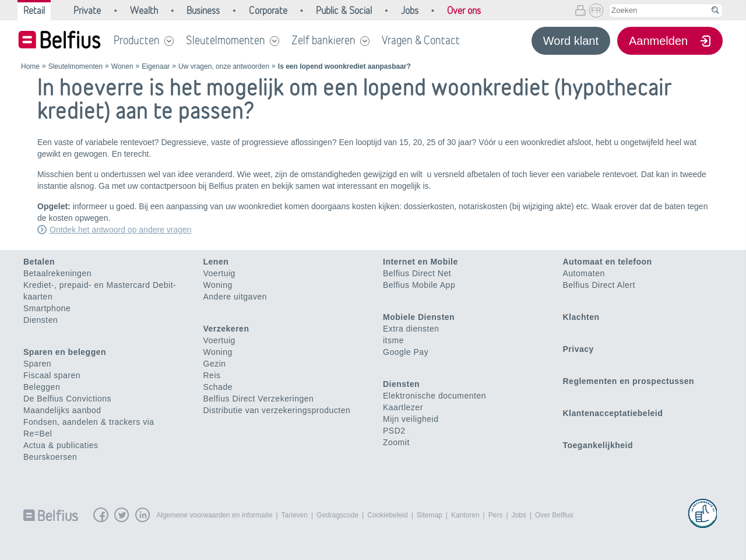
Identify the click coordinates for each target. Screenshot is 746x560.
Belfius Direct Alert (599, 285)
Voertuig (219, 273)
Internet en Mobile (420, 262)
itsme (393, 340)
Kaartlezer (403, 407)
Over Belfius (554, 515)
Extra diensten (411, 329)
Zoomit (396, 442)
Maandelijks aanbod (62, 410)
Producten (137, 40)
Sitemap (430, 515)
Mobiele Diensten (419, 317)
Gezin (215, 364)
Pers (496, 515)
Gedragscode (337, 515)
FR (596, 10)
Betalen (39, 262)
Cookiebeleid (387, 515)
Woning (218, 285)
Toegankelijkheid (598, 445)
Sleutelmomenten (226, 40)
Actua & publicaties (61, 445)
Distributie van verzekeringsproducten (277, 410)
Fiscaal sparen (52, 375)
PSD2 (394, 431)
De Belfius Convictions (67, 399)
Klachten (581, 317)
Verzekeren (226, 329)
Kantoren (465, 515)
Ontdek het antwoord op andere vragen (121, 230)
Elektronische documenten (434, 396)
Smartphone (47, 308)
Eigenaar (156, 66)
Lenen (216, 262)
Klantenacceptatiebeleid (613, 413)
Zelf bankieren (323, 40)
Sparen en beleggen (65, 352)
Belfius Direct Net (417, 273)
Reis (212, 375)
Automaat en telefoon (608, 262)
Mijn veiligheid (411, 419)
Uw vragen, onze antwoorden (224, 66)
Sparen (37, 364)
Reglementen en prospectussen (629, 381)
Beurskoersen (50, 457)
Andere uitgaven (235, 297)
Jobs (519, 515)
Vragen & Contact (421, 40)
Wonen (122, 66)
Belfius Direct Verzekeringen (259, 399)
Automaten (584, 273)
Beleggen (42, 387)
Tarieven (295, 515)
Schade (218, 387)
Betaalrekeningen (57, 273)
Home (30, 66)
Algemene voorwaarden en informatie (214, 515)
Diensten (41, 320)
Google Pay (406, 352)
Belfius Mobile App (419, 285)
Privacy (578, 349)
